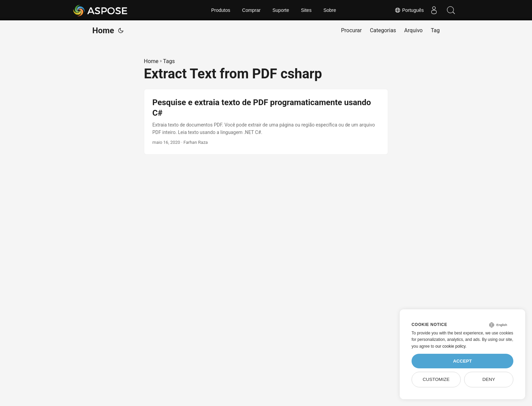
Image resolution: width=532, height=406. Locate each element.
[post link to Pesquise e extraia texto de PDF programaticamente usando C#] (266, 122)
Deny (489, 379)
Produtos (221, 10)
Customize (436, 379)
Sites (306, 10)
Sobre (330, 10)
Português (409, 10)
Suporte (281, 10)
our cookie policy (450, 346)
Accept (462, 361)
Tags (169, 61)
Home (103, 31)
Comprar (251, 10)
